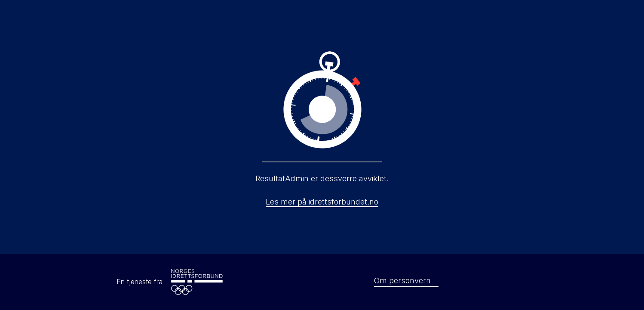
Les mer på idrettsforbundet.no (322, 202)
